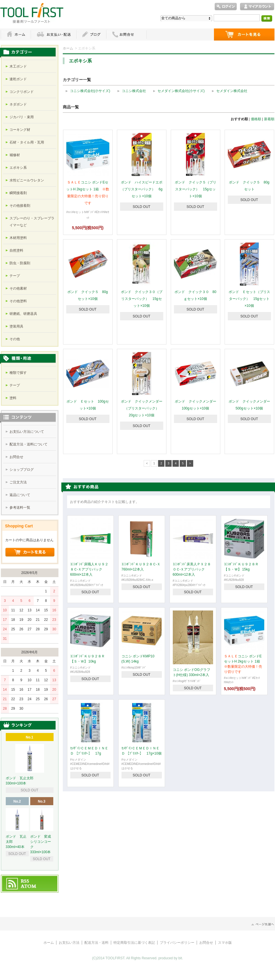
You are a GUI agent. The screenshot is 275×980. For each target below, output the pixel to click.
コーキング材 (20, 130)
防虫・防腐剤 (20, 263)
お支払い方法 (69, 943)
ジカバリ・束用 (22, 117)
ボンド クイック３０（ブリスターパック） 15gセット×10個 (142, 299)
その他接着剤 (20, 206)
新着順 (269, 119)
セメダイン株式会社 (232, 91)
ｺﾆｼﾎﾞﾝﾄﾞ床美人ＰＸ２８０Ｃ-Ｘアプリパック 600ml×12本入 (192, 569)
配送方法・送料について (29, 444)
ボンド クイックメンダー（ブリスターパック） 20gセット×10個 (142, 408)
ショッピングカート (244, 35)
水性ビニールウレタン (27, 180)
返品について (20, 495)
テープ (15, 276)
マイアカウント (257, 7)
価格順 (256, 119)
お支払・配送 (54, 35)
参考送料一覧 (20, 508)
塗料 (13, 398)
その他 (15, 339)
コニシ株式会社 (134, 91)
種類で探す (18, 373)
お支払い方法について (27, 432)
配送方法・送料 (96, 943)
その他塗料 (18, 301)
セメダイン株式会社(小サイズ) (181, 91)
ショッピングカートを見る (30, 552)
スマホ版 (225, 943)
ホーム (16, 35)
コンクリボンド (22, 92)
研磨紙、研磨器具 (23, 314)
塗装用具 (16, 326)
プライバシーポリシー (177, 943)
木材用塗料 (18, 238)
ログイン (226, 7)
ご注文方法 (18, 482)
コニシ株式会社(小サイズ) (90, 91)
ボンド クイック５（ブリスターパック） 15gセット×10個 (196, 189)
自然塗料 (16, 250)
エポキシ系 (18, 168)
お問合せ (16, 457)
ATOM (29, 887)
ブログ (91, 35)
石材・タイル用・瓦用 (27, 142)
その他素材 (18, 288)
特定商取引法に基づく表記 (134, 943)
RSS (25, 881)
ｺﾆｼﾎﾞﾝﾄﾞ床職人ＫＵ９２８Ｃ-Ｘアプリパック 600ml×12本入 (89, 569)
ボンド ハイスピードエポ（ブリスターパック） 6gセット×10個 (142, 189)
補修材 (15, 155)
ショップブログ (22, 470)
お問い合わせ (127, 35)
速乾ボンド (18, 79)
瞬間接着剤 (18, 193)
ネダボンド (18, 104)
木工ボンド (18, 66)
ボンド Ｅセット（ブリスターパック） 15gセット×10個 (249, 299)
